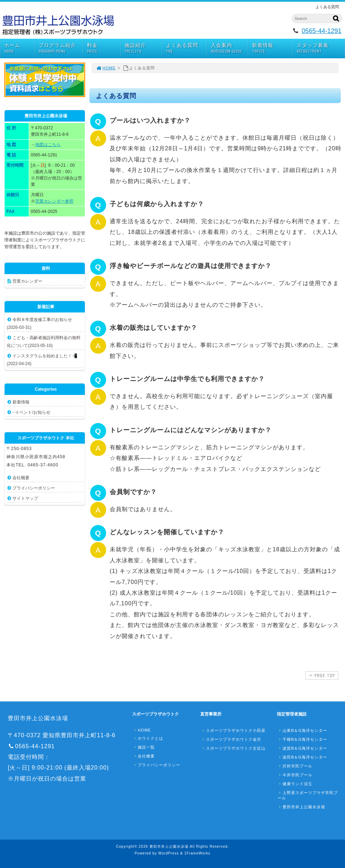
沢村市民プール (295, 766)
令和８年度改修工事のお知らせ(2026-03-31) (39, 323)
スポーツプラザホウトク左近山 (233, 748)
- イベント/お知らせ (31, 412)
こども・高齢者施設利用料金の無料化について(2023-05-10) (44, 342)
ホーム (19, 48)
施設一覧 (144, 747)
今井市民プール (295, 775)
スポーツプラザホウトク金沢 (231, 739)
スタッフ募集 (321, 48)
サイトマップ (25, 498)
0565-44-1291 (322, 31)
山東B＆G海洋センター (302, 730)
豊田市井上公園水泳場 (301, 807)
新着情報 (272, 48)
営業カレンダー (27, 281)
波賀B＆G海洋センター (302, 748)
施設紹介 (143, 48)
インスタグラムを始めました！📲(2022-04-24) (42, 360)
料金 (104, 48)
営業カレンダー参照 (54, 201)
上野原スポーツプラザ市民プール (308, 795)
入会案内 (229, 48)
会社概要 (21, 478)
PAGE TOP (321, 675)
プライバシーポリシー (34, 488)
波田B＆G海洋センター (302, 757)
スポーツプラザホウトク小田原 (233, 730)
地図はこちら (48, 145)
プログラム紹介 (61, 48)
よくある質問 (186, 48)
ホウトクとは (148, 738)
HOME (106, 68)
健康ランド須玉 (295, 784)
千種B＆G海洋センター (302, 739)
